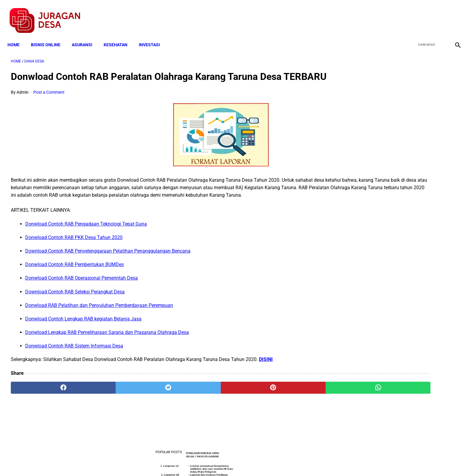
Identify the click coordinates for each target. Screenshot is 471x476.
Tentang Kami (314, 460)
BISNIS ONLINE (49, 37)
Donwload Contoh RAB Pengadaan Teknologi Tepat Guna (86, 242)
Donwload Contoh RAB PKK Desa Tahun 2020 (74, 255)
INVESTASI (153, 37)
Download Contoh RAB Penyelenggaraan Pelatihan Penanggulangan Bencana (108, 269)
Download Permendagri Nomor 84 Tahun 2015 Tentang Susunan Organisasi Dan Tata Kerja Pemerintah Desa (396, 397)
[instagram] (454, 15)
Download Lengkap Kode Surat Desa (392, 195)
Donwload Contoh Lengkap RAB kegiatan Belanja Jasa (83, 337)
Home (17, 37)
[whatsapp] (276, 405)
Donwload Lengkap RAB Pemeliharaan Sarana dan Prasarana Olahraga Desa (107, 350)
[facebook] (411, 15)
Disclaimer (232, 460)
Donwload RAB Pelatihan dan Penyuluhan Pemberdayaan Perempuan (99, 323)
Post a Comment (49, 103)
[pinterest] (200, 405)
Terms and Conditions (164, 460)
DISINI (266, 377)
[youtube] (440, 15)
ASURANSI (85, 37)
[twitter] (425, 15)
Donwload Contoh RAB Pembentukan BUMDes (74, 282)
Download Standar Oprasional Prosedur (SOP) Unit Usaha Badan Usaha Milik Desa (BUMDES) (395, 285)
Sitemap (255, 460)
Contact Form (282, 460)
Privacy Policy (204, 460)
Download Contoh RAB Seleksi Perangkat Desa (75, 309)
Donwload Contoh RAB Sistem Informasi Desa (74, 364)
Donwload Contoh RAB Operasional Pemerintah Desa (82, 296)
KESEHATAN (119, 37)
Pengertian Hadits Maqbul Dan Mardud (394, 360)
